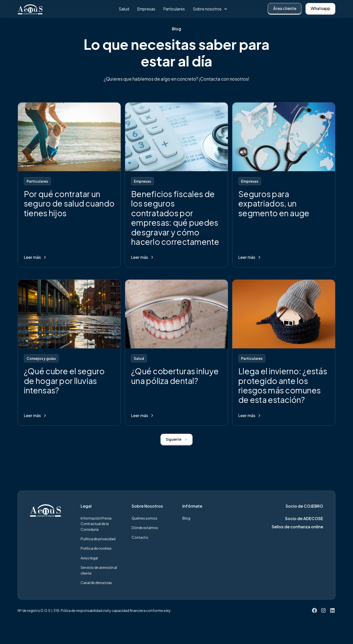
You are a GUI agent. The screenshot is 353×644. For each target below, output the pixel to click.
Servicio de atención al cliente (99, 570)
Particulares (174, 9)
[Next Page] (176, 439)
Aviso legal (89, 558)
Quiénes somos (144, 518)
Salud (124, 9)
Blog (186, 518)
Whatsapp (320, 8)
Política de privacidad (98, 539)
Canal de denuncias (96, 583)
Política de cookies (96, 548)
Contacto (140, 537)
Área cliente (285, 8)
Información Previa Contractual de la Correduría (96, 524)
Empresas (146, 9)
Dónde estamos (145, 528)
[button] (210, 9)
